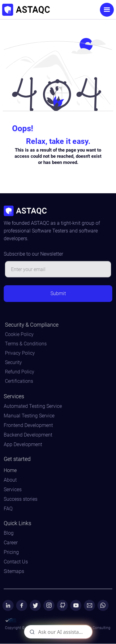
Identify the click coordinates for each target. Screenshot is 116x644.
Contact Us (16, 562)
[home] (44, 10)
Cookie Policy (20, 335)
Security (15, 362)
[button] (107, 10)
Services (13, 490)
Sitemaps (14, 571)
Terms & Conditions (27, 344)
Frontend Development (28, 425)
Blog (9, 533)
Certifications (20, 381)
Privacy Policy (21, 353)
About (10, 480)
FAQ (8, 509)
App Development (23, 445)
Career (11, 543)
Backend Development (28, 435)
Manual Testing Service (29, 416)
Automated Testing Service (33, 406)
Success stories (21, 499)
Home (10, 470)
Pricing (11, 552)
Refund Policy (21, 372)
